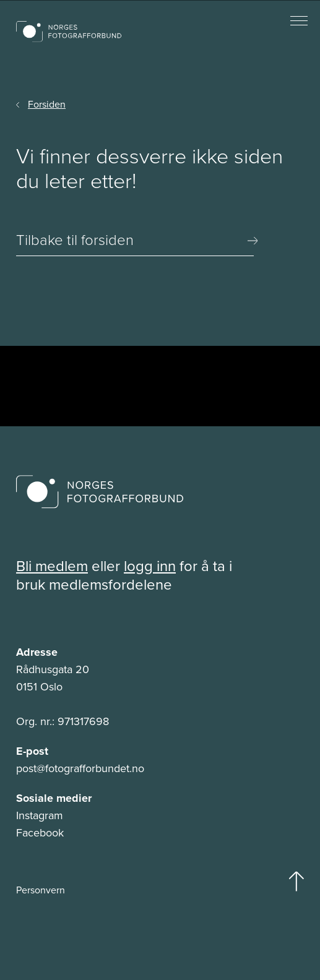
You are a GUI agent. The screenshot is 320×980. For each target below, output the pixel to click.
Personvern (41, 890)
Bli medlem (52, 566)
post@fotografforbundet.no (80, 768)
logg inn (150, 566)
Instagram (40, 815)
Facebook (40, 833)
